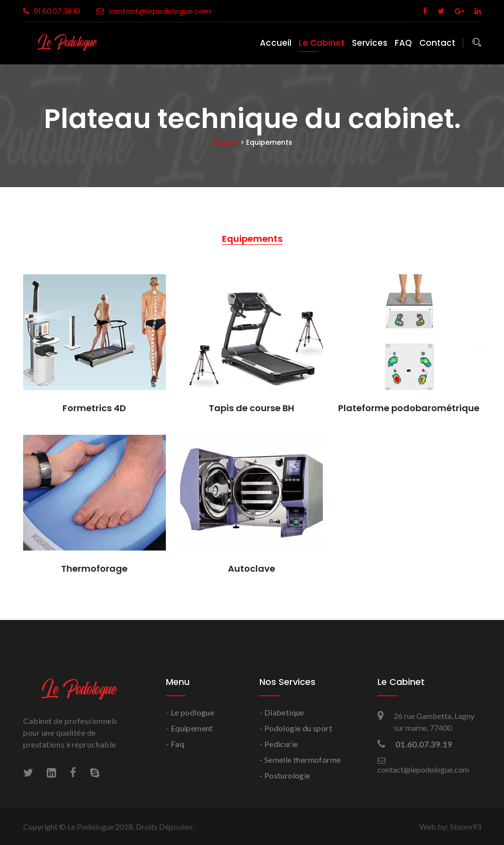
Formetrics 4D (94, 407)
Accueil (276, 43)
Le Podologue (91, 827)
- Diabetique (282, 712)
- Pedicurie (279, 744)
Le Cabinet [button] (322, 43)
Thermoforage (94, 568)
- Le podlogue (190, 712)
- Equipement (189, 728)
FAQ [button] (403, 43)
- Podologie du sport (296, 728)
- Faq (175, 744)
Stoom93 (465, 827)
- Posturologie (285, 775)
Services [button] (370, 43)
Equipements (252, 239)
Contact (437, 43)
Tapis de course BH (252, 407)
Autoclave (252, 568)
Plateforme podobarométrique (409, 407)
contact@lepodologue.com (154, 11)
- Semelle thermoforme (300, 760)
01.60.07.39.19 (52, 11)
